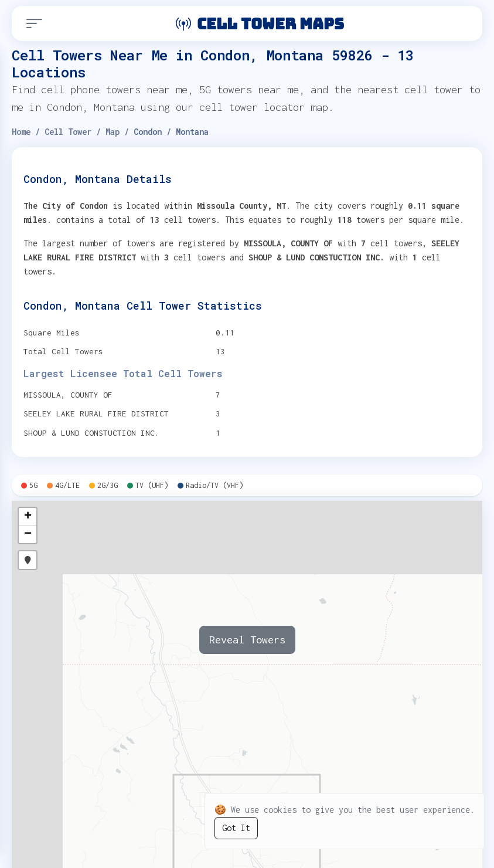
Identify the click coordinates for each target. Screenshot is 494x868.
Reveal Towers (247, 640)
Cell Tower (68, 132)
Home (21, 132)
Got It (236, 828)
